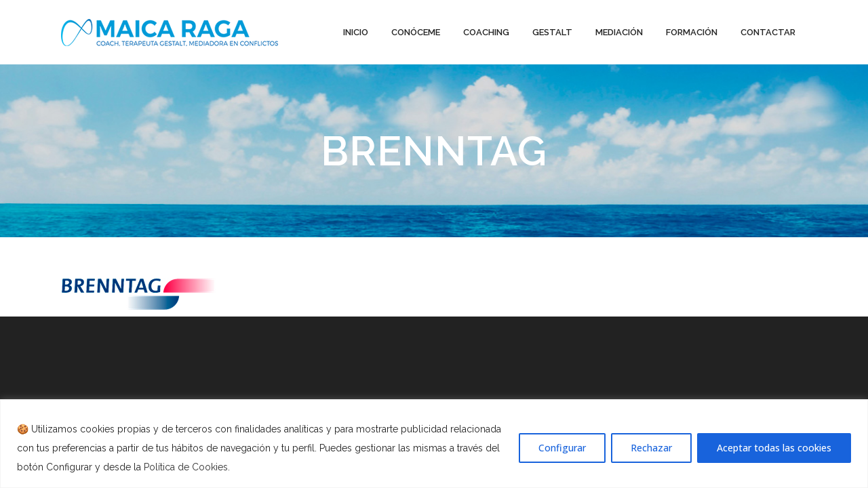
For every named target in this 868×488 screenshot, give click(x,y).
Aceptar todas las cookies (774, 448)
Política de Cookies (186, 467)
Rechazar (651, 448)
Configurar (562, 448)
